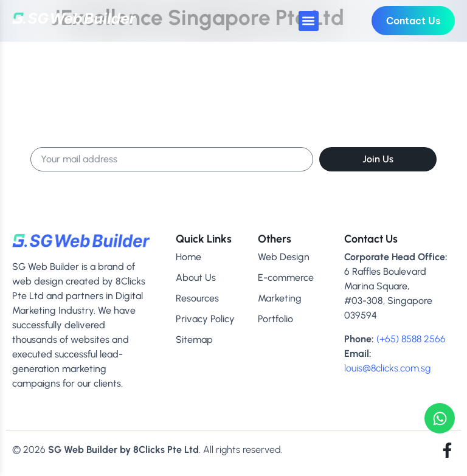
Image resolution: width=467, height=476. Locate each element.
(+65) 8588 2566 (411, 339)
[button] (309, 21)
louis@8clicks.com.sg (387, 368)
